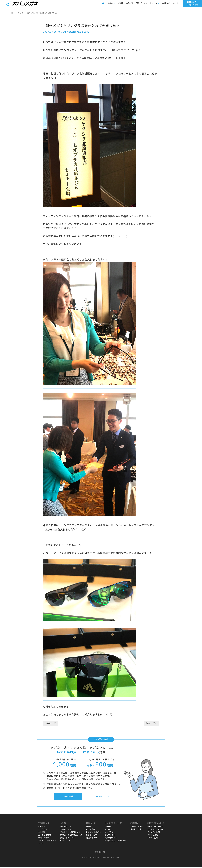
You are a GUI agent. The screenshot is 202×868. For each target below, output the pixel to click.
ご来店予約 (71, 798)
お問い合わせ (44, 839)
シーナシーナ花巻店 (155, 831)
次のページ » (150, 724)
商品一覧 (108, 828)
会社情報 (42, 833)
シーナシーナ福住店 (155, 828)
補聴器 (89, 828)
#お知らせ (63, 32)
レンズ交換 (91, 831)
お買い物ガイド (111, 839)
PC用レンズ (65, 842)
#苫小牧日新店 (89, 32)
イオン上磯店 (153, 836)
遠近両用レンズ (67, 828)
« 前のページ (52, 724)
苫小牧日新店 (136, 831)
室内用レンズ (66, 831)
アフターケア (44, 831)
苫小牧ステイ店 (137, 828)
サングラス (109, 833)
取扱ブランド (110, 836)
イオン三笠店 (153, 839)
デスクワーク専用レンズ (70, 833)
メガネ (107, 831)
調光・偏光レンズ (68, 839)
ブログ (41, 845)
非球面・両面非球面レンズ (71, 836)
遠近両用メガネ (92, 839)
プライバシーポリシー (47, 842)
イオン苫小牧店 (153, 833)
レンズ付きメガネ (93, 833)
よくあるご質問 (45, 836)
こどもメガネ (92, 836)
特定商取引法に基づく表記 (116, 842)
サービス (42, 828)
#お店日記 (75, 32)
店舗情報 (101, 798)
